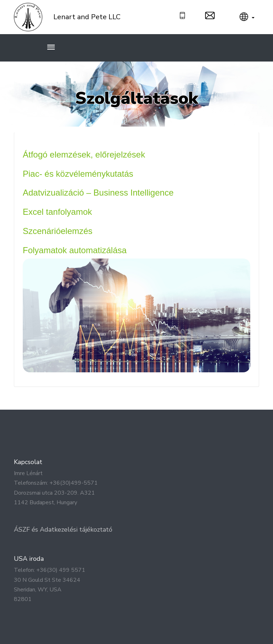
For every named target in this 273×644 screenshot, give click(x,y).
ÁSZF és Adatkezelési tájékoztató (63, 529)
